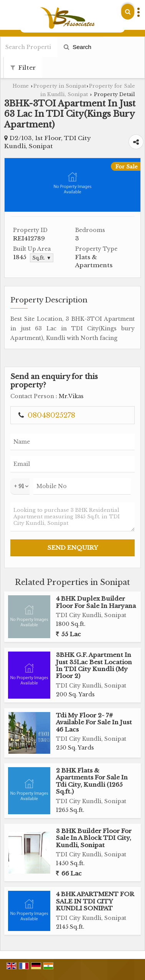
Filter (23, 68)
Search (77, 47)
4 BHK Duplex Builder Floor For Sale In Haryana (96, 602)
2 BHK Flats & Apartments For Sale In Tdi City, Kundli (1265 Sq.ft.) (92, 781)
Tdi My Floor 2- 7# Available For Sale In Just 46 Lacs (94, 722)
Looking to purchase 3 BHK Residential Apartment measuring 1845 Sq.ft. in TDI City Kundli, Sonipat (72, 517)
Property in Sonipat (60, 86)
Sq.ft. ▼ (42, 258)
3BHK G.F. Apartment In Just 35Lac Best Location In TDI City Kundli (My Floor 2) (94, 665)
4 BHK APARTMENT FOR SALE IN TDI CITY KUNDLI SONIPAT (95, 901)
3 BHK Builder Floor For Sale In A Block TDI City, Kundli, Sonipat (94, 838)
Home (21, 86)
